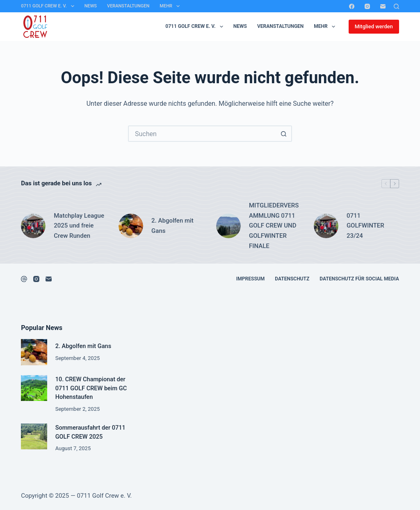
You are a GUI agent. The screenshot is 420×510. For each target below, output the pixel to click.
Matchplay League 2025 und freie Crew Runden (79, 226)
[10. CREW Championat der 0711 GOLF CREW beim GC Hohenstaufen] (34, 388)
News (91, 6)
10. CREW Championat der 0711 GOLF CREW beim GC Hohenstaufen (91, 388)
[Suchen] (396, 6)
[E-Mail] (383, 6)
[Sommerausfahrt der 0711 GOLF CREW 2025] (34, 436)
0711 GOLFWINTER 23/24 (365, 226)
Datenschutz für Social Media (359, 279)
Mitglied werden (374, 26)
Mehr (171, 6)
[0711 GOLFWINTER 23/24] (326, 226)
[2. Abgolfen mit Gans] (131, 226)
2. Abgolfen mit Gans (172, 226)
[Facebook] (352, 6)
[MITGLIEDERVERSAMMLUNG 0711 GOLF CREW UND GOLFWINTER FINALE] (228, 226)
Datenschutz (292, 279)
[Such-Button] (284, 134)
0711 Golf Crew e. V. (49, 6)
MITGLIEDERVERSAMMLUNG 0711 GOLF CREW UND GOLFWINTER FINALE (274, 226)
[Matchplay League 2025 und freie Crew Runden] (33, 226)
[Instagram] (367, 6)
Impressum (250, 279)
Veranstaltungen (128, 6)
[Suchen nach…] (202, 134)
